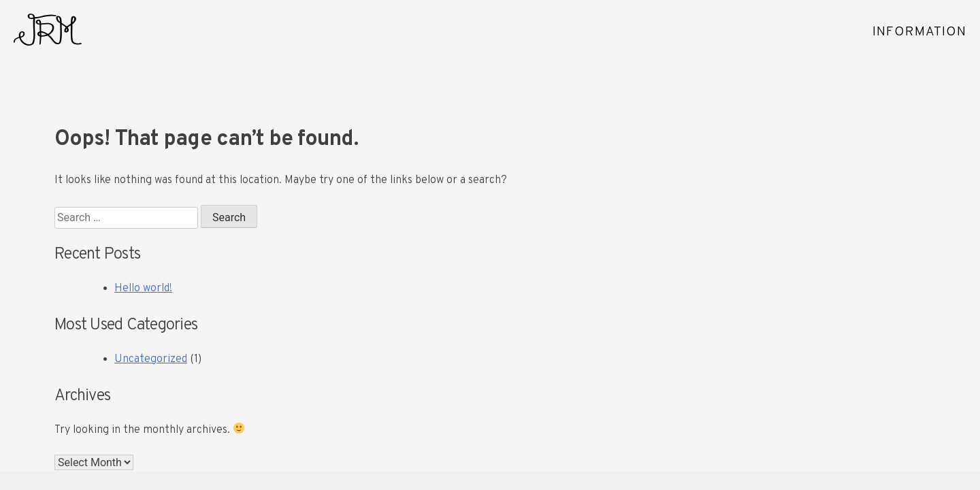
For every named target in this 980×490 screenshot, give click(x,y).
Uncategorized (151, 359)
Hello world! (143, 289)
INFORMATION (919, 32)
